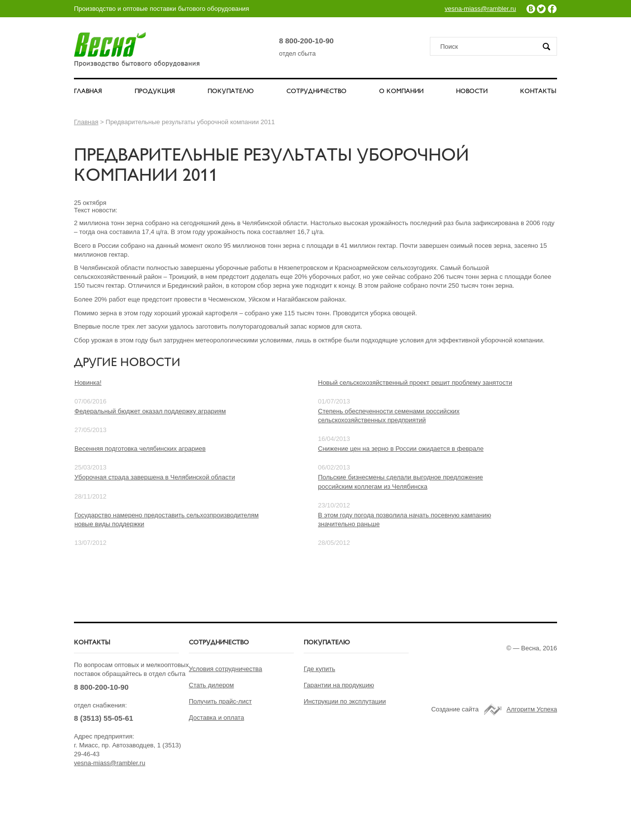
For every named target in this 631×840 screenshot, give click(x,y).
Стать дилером (211, 685)
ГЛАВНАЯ (88, 92)
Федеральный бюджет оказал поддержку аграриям (150, 411)
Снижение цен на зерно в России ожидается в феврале (401, 449)
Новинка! (88, 383)
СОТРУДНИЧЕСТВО (316, 92)
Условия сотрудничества (226, 669)
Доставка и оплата (216, 718)
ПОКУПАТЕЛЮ (231, 92)
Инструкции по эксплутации (345, 701)
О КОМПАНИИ (401, 92)
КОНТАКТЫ (538, 92)
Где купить (319, 669)
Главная (86, 122)
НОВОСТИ (472, 92)
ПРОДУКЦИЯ (155, 92)
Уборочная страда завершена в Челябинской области (155, 477)
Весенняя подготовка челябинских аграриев (140, 449)
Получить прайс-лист (220, 701)
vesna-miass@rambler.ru (480, 9)
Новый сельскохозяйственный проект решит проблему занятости (415, 383)
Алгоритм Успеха (532, 709)
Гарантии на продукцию (339, 685)
